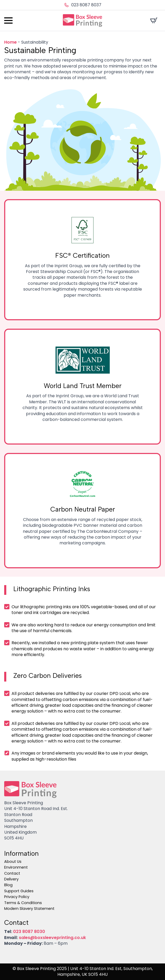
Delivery (11, 879)
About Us (13, 862)
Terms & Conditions (23, 903)
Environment (16, 867)
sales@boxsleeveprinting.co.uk (52, 938)
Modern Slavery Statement (29, 909)
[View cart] (154, 20)
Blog (8, 885)
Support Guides (19, 891)
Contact (12, 873)
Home (10, 42)
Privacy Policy (17, 897)
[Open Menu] (8, 20)
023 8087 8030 (29, 932)
